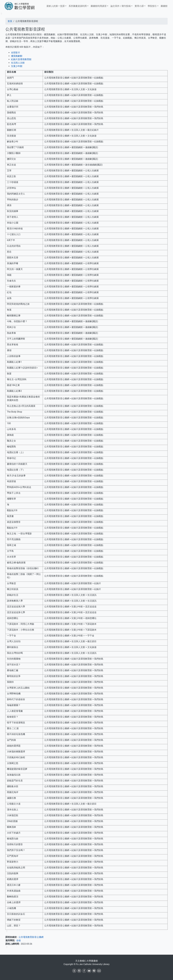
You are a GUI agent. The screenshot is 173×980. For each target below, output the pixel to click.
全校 (19, 940)
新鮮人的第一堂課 (56, 6)
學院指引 (152, 6)
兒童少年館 (17, 66)
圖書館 (164, 6)
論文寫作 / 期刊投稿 (121, 6)
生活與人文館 (18, 63)
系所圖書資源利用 (78, 6)
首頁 (10, 21)
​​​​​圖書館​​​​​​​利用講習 (99, 6)
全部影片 (16, 53)
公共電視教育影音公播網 (31, 937)
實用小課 (139, 6)
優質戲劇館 (17, 56)
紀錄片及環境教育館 (21, 59)
